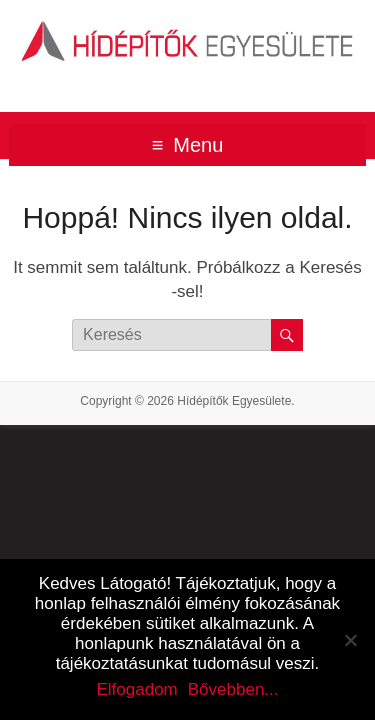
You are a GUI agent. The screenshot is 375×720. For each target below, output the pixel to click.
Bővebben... (233, 689)
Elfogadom (136, 689)
